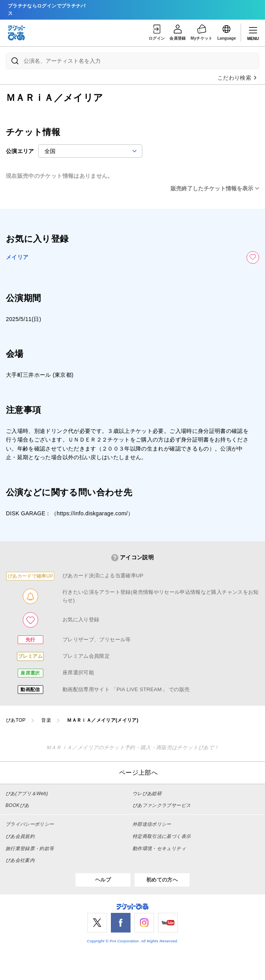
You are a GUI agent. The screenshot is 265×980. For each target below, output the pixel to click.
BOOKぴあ (17, 805)
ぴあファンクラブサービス (162, 805)
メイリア (17, 257)
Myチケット (202, 32)
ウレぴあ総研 (147, 794)
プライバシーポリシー (30, 824)
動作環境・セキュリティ (159, 849)
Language (227, 32)
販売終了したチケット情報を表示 (212, 188)
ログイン (157, 32)
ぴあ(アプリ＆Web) (27, 794)
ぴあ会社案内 (20, 860)
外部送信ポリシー (152, 824)
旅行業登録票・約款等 (30, 849)
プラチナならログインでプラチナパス (47, 10)
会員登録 (178, 32)
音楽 (46, 720)
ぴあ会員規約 (20, 836)
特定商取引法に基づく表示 (162, 836)
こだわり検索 (237, 78)
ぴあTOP (16, 720)
